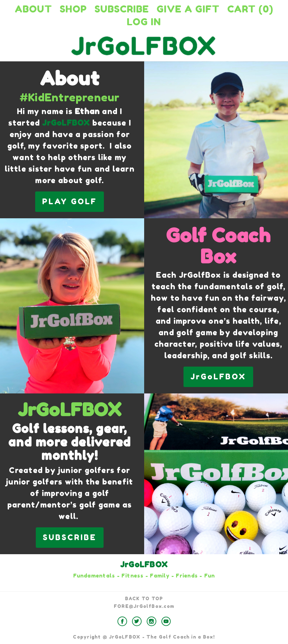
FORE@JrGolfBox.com (144, 606)
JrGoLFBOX (218, 377)
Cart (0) (250, 9)
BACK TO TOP (144, 598)
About (33, 9)
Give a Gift (188, 9)
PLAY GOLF (70, 202)
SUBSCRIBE (70, 537)
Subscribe (122, 9)
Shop (73, 9)
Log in (144, 22)
